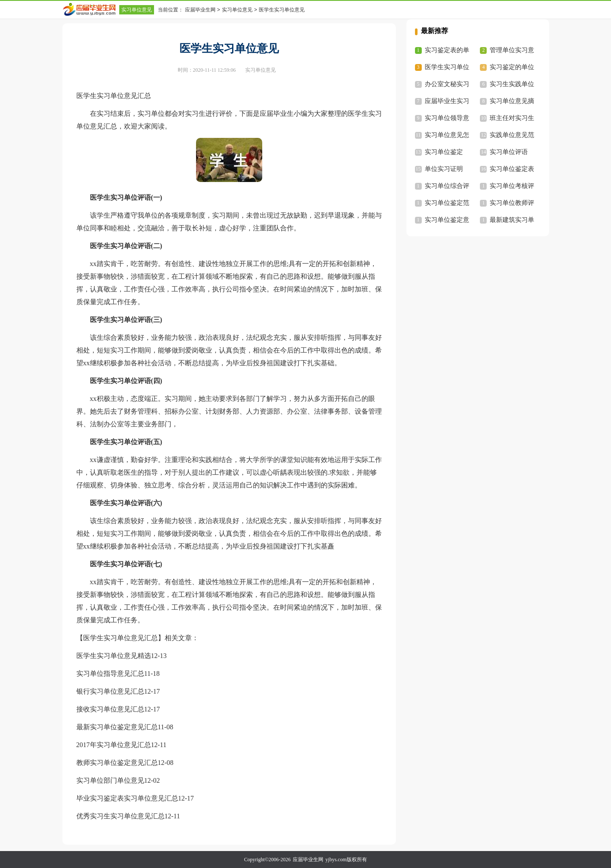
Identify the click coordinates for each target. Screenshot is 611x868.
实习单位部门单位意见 (110, 780)
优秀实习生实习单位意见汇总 (121, 816)
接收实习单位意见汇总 (110, 709)
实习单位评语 (509, 152)
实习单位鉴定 (444, 152)
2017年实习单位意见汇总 (114, 745)
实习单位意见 (137, 10)
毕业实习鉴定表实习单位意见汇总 (127, 798)
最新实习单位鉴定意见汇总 (117, 727)
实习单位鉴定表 (512, 169)
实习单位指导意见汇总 (110, 673)
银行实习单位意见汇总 (110, 691)
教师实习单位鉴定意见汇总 (117, 763)
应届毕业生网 (200, 10)
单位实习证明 (444, 169)
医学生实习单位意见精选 (114, 656)
